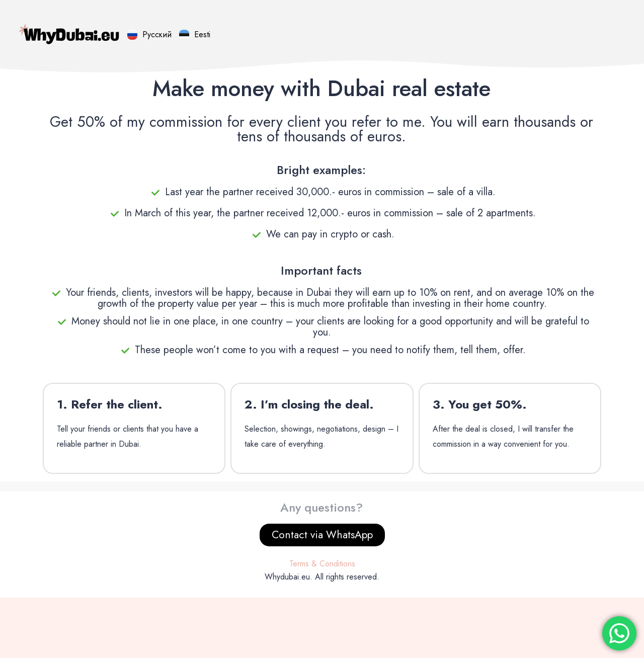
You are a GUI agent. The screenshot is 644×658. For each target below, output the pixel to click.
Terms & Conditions (322, 564)
